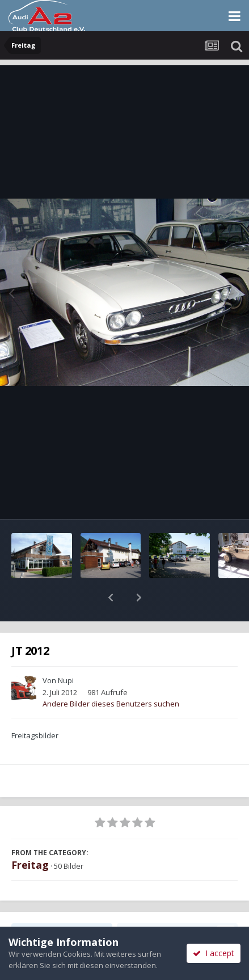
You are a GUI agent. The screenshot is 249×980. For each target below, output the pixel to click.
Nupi (66, 651)
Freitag (30, 835)
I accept (214, 953)
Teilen (62, 903)
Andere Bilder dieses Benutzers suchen (111, 674)
